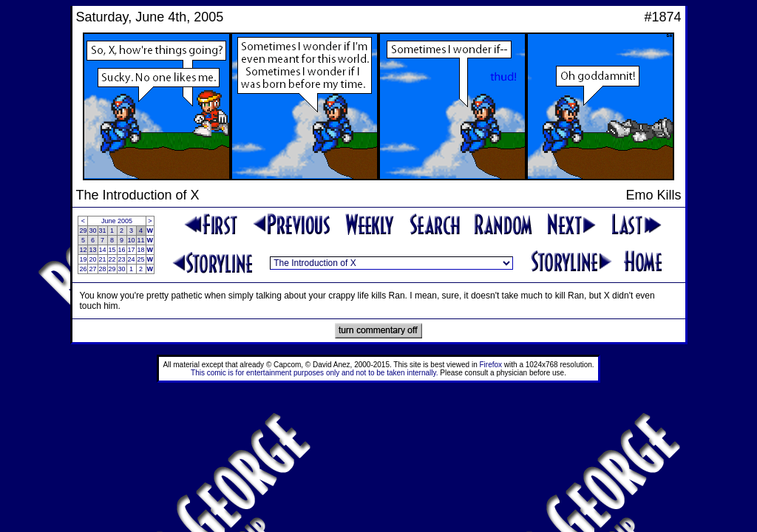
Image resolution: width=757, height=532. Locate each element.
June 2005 (117, 221)
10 (132, 240)
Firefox (491, 365)
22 (112, 259)
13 (92, 250)
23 (122, 259)
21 (103, 259)
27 (92, 269)
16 (122, 250)
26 (83, 269)
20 (92, 259)
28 (103, 269)
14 (103, 250)
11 (141, 240)
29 (83, 231)
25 (141, 259)
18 (141, 250)
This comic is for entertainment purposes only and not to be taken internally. (314, 373)
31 (103, 231)
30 (92, 231)
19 (83, 259)
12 (83, 250)
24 (132, 259)
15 (112, 250)
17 (132, 250)
